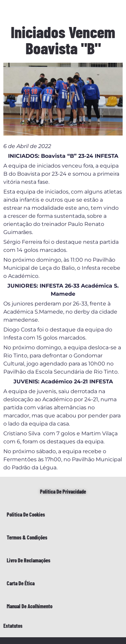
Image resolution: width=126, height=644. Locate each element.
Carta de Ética (21, 583)
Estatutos (13, 626)
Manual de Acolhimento (30, 606)
